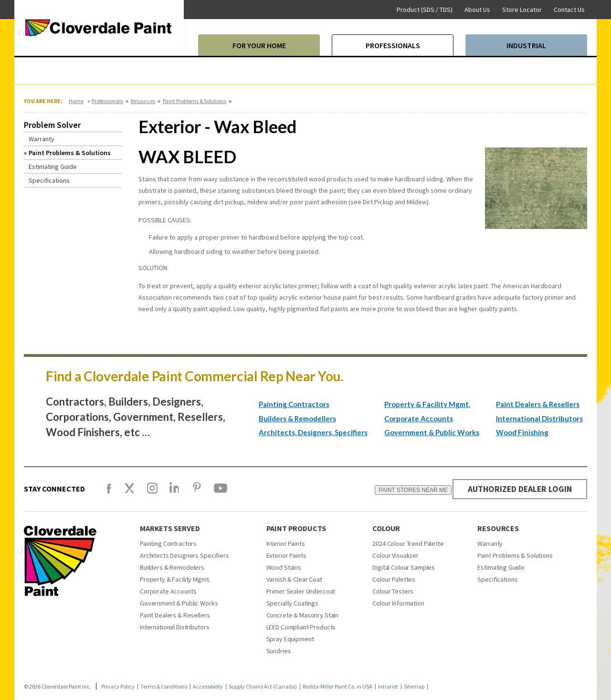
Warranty (490, 543)
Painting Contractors (294, 404)
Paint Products (296, 528)
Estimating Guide (501, 567)
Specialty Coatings (292, 603)
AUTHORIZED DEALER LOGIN (519, 489)
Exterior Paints (286, 555)
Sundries (279, 651)
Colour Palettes (394, 579)
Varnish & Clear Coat (294, 579)
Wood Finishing (522, 432)
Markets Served (170, 528)
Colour (386, 528)
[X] (129, 492)
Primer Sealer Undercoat (301, 591)
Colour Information (398, 603)
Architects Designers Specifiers (184, 555)
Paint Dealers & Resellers (538, 404)
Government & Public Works (432, 432)
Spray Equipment (290, 639)
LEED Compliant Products (301, 627)
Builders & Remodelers (172, 567)
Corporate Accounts (419, 418)
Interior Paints (286, 543)
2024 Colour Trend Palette (408, 543)
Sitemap (414, 687)
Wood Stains (284, 567)
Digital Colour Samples (404, 567)
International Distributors (539, 418)
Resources (143, 101)
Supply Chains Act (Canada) (263, 687)
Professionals (107, 101)
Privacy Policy (118, 687)
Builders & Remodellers (297, 418)
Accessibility (208, 687)
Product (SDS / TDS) (425, 10)
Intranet (388, 687)
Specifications (497, 579)
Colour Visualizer (395, 555)
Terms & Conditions (164, 687)
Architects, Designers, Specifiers (313, 432)
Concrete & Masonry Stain (303, 615)
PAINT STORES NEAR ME (411, 490)
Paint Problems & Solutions (195, 101)
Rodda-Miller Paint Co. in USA (337, 687)
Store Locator (522, 10)
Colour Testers (393, 591)
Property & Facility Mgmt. (427, 404)
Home (76, 101)
